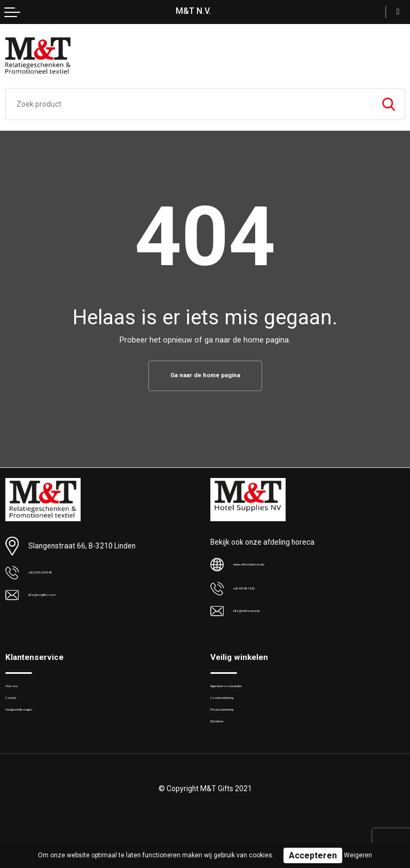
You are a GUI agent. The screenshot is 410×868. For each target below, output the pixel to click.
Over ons (19, 692)
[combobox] (189, 104)
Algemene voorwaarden (247, 692)
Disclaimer (227, 742)
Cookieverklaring (236, 709)
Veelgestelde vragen (37, 726)
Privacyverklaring (236, 726)
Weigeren (358, 855)
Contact (18, 709)
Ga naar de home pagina (205, 377)
